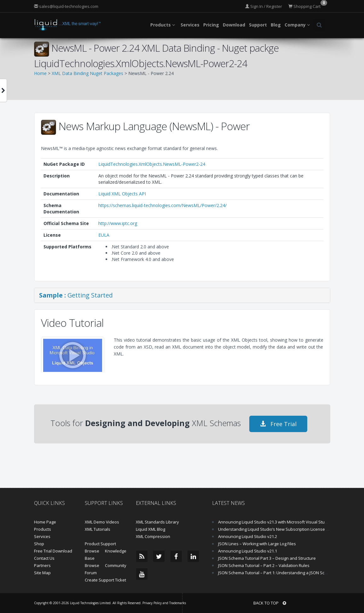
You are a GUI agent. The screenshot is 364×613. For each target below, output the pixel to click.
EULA (104, 235)
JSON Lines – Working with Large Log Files (257, 544)
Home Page (45, 522)
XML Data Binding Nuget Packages (87, 73)
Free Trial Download (53, 551)
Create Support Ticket (105, 580)
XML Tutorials (98, 529)
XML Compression (153, 536)
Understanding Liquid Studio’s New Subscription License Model (278, 529)
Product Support (100, 544)
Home (40, 73)
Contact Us (44, 558)
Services (42, 536)
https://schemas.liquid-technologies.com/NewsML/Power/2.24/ (162, 205)
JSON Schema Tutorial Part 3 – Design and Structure (267, 558)
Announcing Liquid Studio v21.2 (248, 536)
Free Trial (278, 424)
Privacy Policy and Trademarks (164, 603)
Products (43, 529)
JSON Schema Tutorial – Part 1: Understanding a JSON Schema (277, 573)
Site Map (42, 573)
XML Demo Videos (102, 522)
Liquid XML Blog (150, 529)
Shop (39, 544)
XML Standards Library (157, 522)
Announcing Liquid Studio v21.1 (248, 551)
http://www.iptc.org (118, 223)
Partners (42, 565)
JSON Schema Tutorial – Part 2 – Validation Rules (264, 565)
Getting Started (76, 295)
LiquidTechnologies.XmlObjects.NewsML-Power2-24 (152, 164)
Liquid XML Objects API (122, 194)
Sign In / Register (264, 6)
